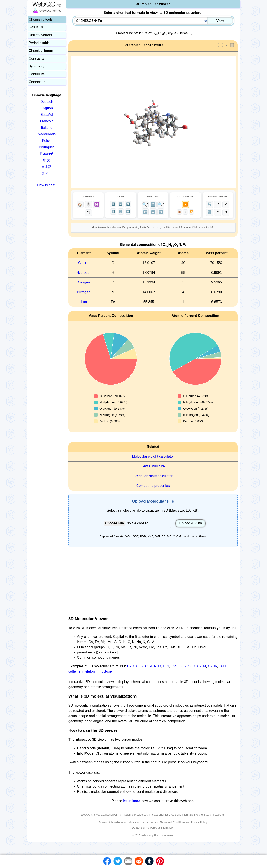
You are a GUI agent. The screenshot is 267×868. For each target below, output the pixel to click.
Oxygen (84, 282)
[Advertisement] (153, 582)
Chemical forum (41, 51)
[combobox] (153, 21)
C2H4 (202, 666)
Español (47, 115)
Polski (47, 141)
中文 (47, 160)
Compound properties (153, 486)
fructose (106, 671)
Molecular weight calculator (153, 456)
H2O (131, 666)
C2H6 (212, 666)
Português (47, 147)
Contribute (37, 74)
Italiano (47, 128)
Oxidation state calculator (153, 476)
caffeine (74, 671)
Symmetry (36, 66)
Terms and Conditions (173, 822)
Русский (47, 154)
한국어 (47, 173)
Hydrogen (84, 273)
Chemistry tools (41, 19)
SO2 (183, 666)
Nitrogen (84, 292)
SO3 (192, 666)
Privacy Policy (199, 822)
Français (47, 121)
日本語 (47, 167)
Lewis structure (153, 466)
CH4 (149, 666)
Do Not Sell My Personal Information (153, 828)
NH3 (158, 666)
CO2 (140, 666)
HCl (166, 666)
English (47, 108)
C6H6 (223, 666)
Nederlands (47, 134)
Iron (84, 302)
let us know (132, 801)
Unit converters (40, 35)
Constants (36, 58)
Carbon (84, 263)
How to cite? (47, 185)
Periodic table (39, 43)
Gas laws (36, 27)
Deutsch (47, 102)
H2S (174, 666)
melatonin (90, 671)
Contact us (37, 82)
